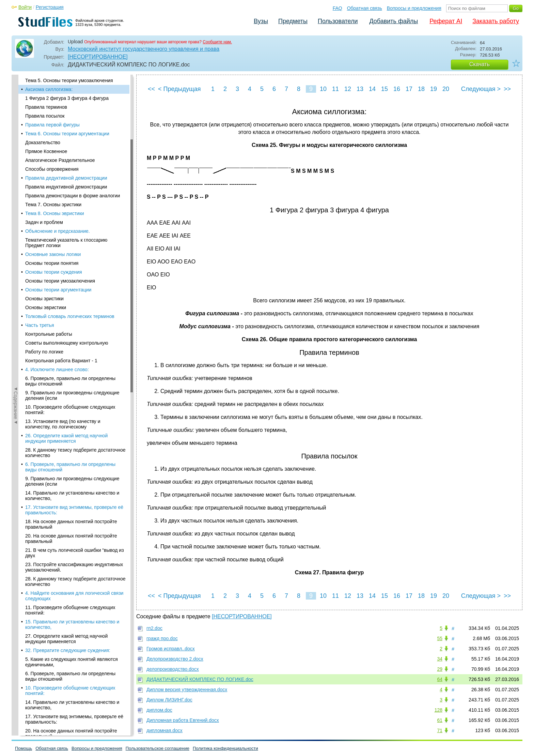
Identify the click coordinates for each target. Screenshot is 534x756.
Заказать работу (496, 21)
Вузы (261, 21)
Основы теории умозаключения (60, 281)
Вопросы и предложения (414, 8)
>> (507, 89)
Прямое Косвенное (46, 151)
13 (360, 89)
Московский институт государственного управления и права (144, 49)
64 (440, 679)
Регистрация (50, 7)
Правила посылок (45, 116)
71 (440, 730)
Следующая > (481, 89)
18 (421, 89)
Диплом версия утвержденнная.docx (187, 690)
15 (384, 89)
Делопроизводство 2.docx (175, 659)
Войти (25, 7)
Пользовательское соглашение (158, 748)
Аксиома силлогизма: (49, 89)
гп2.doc (154, 628)
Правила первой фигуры (52, 125)
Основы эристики (44, 299)
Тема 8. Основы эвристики (55, 213)
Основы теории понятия (52, 263)
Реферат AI (446, 21)
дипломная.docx (164, 730)
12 (348, 89)
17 (409, 89)
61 (440, 720)
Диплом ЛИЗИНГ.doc (169, 700)
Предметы (293, 21)
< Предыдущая (179, 89)
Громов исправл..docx (171, 649)
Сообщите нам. (217, 42)
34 (440, 659)
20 (446, 89)
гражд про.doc (162, 638)
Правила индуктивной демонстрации (66, 187)
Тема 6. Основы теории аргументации (67, 134)
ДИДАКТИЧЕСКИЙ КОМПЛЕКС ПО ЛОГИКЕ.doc (200, 679)
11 (335, 89)
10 (323, 89)
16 (397, 89)
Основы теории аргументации (58, 290)
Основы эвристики (46, 307)
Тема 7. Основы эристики (53, 205)
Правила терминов (46, 107)
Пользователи (338, 21)
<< (151, 89)
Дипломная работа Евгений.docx (183, 720)
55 (440, 638)
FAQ (337, 8)
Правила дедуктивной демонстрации (66, 178)
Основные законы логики (53, 254)
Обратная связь (365, 8)
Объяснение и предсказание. (58, 231)
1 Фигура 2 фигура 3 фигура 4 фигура (67, 98)
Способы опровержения (52, 169)
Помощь (23, 748)
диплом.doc (159, 710)
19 (434, 89)
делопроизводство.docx (173, 669)
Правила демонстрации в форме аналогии (73, 196)
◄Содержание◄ (16, 194)
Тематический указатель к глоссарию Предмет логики (66, 243)
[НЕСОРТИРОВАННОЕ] (98, 57)
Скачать (480, 64)
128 (438, 710)
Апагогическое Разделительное (60, 160)
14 (372, 89)
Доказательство (43, 142)
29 (440, 669)
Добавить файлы (394, 21)
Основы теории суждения (54, 272)
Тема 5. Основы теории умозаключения (69, 80)
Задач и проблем (44, 222)
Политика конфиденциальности (225, 748)
